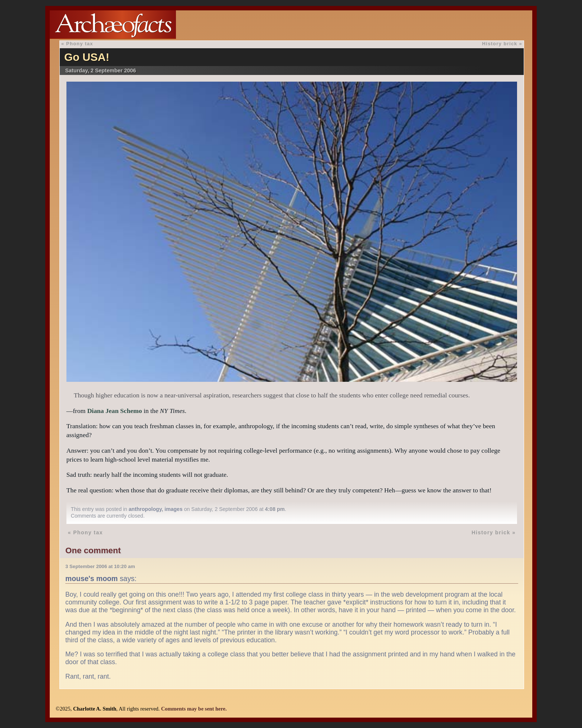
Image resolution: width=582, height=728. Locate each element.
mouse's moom (91, 578)
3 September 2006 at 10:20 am (100, 566)
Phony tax (80, 44)
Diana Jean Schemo (115, 411)
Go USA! (87, 57)
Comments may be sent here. (194, 709)
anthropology (145, 509)
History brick (500, 44)
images (174, 509)
